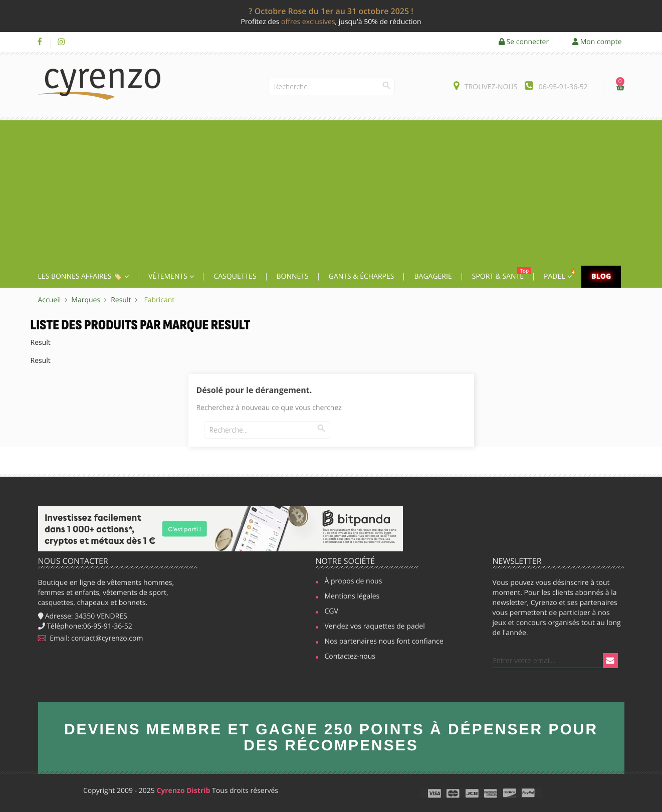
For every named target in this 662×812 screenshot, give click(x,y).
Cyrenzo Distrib (183, 791)
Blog (601, 276)
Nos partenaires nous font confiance (380, 642)
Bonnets (293, 276)
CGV (332, 612)
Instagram (61, 42)
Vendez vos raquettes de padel (372, 627)
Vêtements (169, 276)
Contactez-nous (350, 657)
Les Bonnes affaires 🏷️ (81, 276)
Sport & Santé (502, 274)
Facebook (40, 42)
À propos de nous (354, 582)
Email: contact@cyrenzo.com (91, 638)
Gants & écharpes (362, 276)
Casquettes (235, 276)
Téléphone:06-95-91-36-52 (85, 626)
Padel (561, 274)
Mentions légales (352, 597)
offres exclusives (308, 22)
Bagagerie (433, 276)
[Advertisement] (331, 190)
